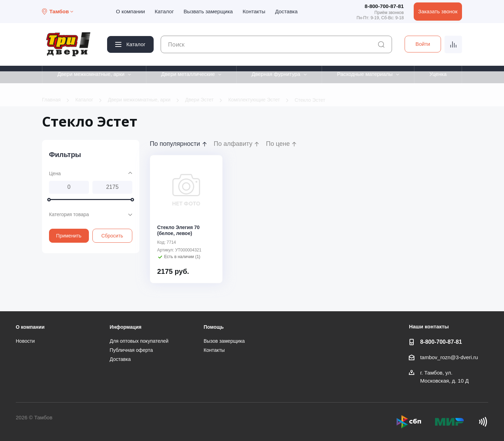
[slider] (49, 199)
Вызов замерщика (224, 341)
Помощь (214, 327)
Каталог (164, 11)
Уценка (438, 74)
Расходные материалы (365, 74)
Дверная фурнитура (276, 74)
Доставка (286, 11)
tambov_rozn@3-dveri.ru (449, 357)
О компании (130, 11)
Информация (125, 327)
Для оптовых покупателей (139, 341)
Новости (25, 341)
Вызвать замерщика (208, 11)
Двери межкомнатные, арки (91, 74)
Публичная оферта (131, 350)
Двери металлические (188, 74)
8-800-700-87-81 (384, 6)
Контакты (254, 11)
